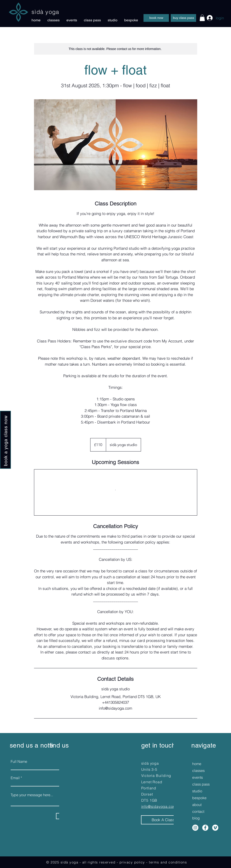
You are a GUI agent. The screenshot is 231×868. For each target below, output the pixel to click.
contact (198, 811)
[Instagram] (195, 828)
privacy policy (132, 862)
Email (15, 778)
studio (197, 791)
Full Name (19, 761)
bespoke (199, 798)
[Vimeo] (215, 828)
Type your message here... (32, 795)
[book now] (156, 18)
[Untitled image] (116, 145)
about (197, 805)
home (197, 764)
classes (198, 771)
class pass (200, 784)
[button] (202, 18)
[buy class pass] (183, 18)
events (198, 777)
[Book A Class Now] (168, 820)
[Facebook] (205, 828)
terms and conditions (168, 862)
